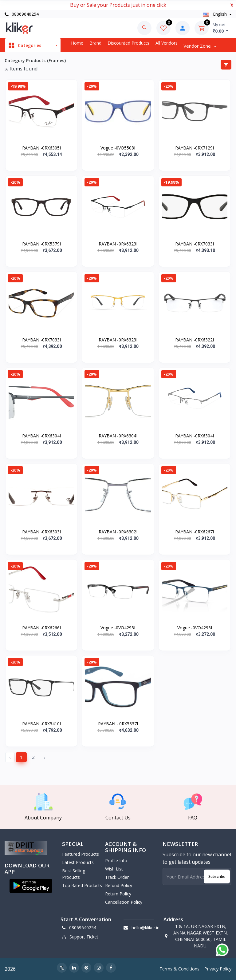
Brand (95, 43)
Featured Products (81, 854)
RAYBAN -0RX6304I (41, 436)
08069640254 (22, 14)
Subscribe (217, 876)
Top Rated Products (82, 885)
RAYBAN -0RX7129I (195, 148)
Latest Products (78, 862)
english (216, 14)
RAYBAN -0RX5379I (41, 244)
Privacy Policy (218, 969)
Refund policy (119, 885)
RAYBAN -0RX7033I (195, 244)
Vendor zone (198, 46)
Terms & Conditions (179, 969)
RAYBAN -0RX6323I (118, 244)
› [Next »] (45, 757)
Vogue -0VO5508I (118, 148)
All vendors (167, 43)
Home (77, 43)
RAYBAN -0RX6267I (195, 532)
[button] (31, 886)
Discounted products (128, 43)
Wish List (114, 869)
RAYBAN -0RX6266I (41, 628)
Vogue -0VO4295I (118, 628)
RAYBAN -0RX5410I (41, 724)
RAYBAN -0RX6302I (118, 532)
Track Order (117, 877)
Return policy (118, 894)
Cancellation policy (124, 902)
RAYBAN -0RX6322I (195, 340)
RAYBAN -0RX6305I (41, 148)
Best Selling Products (74, 874)
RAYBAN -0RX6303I (41, 532)
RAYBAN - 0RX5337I (118, 724)
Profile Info (116, 860)
